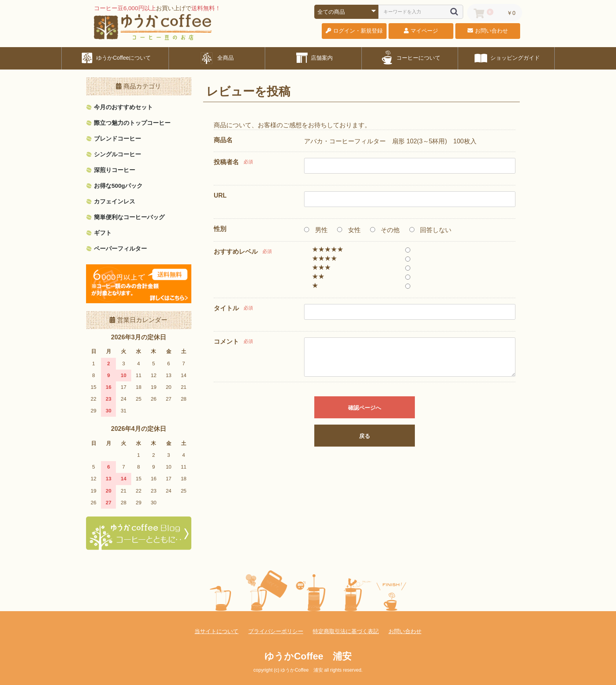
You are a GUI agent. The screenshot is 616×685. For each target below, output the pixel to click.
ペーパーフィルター (120, 248)
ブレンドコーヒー (117, 138)
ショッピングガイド (506, 58)
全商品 (217, 58)
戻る (365, 436)
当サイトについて (216, 631)
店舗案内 (313, 58)
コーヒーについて (410, 58)
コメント (226, 342)
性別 (220, 229)
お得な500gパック (118, 186)
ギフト (103, 233)
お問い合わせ (405, 631)
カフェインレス (115, 201)
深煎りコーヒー (115, 170)
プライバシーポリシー (276, 631)
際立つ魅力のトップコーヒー (132, 123)
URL (220, 195)
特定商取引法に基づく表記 (346, 631)
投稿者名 (226, 162)
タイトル (226, 308)
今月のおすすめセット (123, 107)
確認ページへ (365, 408)
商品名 (223, 140)
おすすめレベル (236, 252)
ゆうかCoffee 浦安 (308, 656)
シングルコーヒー (117, 154)
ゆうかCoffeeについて (115, 58)
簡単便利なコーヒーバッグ (129, 217)
